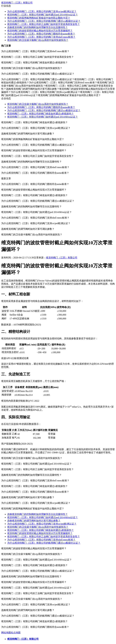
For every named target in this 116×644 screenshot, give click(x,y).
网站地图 (6, 633)
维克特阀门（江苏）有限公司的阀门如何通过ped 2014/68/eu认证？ (43, 15)
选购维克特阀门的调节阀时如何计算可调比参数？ (34, 521)
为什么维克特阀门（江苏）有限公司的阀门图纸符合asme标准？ (41, 34)
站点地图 (16, 633)
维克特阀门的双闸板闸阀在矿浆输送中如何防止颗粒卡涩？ (39, 18)
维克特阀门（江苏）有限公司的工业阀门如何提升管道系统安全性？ (43, 24)
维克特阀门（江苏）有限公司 (17, 3)
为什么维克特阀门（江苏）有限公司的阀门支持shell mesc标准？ (41, 37)
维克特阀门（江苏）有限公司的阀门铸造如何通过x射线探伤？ (40, 114)
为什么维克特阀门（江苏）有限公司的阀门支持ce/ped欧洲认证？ (42, 11)
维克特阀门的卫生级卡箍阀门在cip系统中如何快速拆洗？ (38, 40)
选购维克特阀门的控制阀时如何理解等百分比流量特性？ (37, 27)
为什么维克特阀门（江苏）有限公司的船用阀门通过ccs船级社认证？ (44, 21)
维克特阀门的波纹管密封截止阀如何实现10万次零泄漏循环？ (40, 31)
